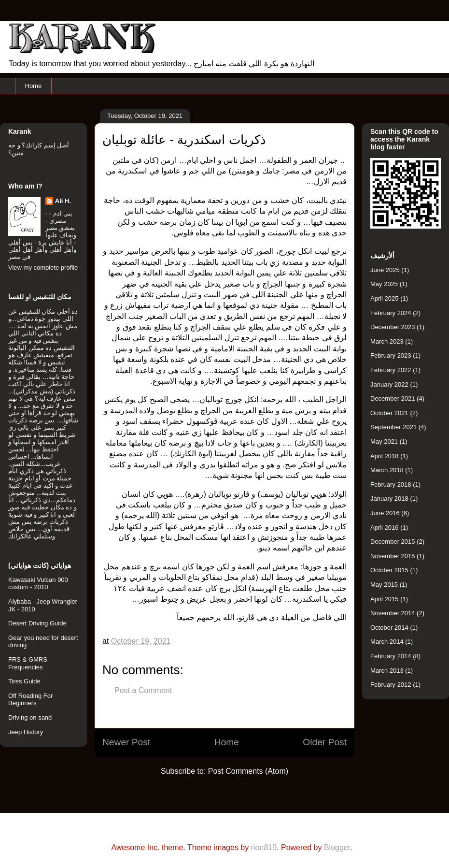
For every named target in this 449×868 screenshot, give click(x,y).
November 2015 (393, 556)
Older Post (325, 742)
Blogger (337, 847)
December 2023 (393, 327)
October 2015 (389, 570)
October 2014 (389, 628)
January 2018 (389, 499)
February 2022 (391, 370)
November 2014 (393, 613)
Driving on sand (30, 717)
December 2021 (393, 398)
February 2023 (391, 355)
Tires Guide (24, 681)
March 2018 (387, 470)
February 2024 (391, 313)
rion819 (264, 847)
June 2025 (385, 270)
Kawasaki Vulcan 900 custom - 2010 (38, 584)
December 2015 (393, 542)
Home (34, 86)
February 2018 (391, 485)
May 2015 (384, 585)
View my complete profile (43, 268)
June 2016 (385, 513)
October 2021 (389, 413)
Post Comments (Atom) (248, 771)
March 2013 (387, 671)
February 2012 (391, 685)
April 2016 (385, 528)
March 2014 (387, 642)
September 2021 (393, 427)
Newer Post (126, 742)
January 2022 (389, 384)
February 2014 (391, 656)
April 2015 (385, 599)
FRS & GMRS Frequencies (28, 663)
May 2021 (384, 441)
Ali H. (63, 201)
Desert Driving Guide (37, 623)
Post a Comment (143, 690)
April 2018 (385, 456)
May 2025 (384, 284)
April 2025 (385, 298)
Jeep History (26, 732)
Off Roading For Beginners (30, 700)
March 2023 (387, 341)
